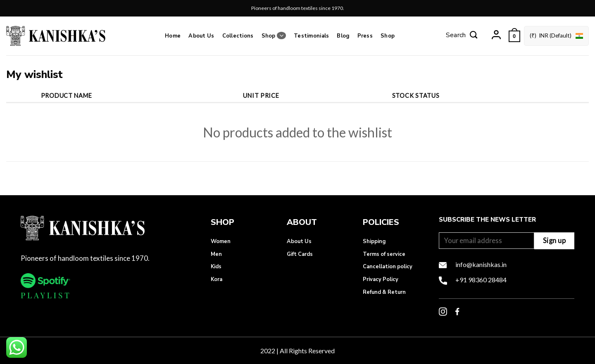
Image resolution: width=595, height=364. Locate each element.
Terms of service (384, 254)
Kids (216, 267)
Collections (238, 36)
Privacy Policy (381, 279)
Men (216, 254)
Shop (274, 36)
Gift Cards (300, 254)
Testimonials (311, 36)
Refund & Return (384, 292)
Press (365, 36)
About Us (201, 36)
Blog (343, 36)
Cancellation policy (388, 267)
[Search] (462, 36)
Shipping (374, 241)
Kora (217, 279)
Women (221, 241)
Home (173, 36)
